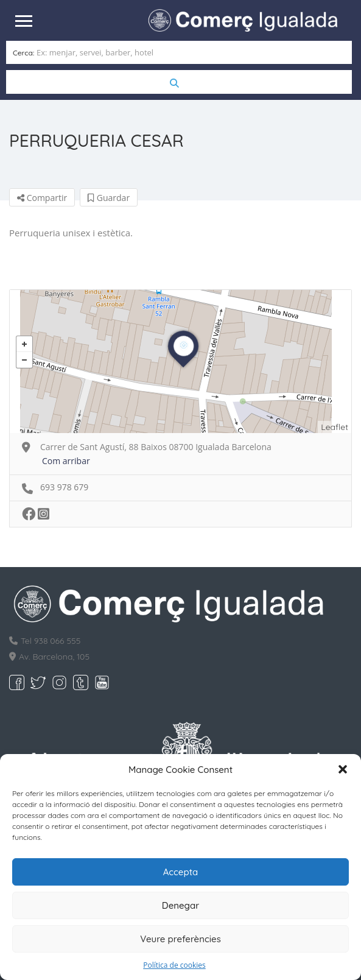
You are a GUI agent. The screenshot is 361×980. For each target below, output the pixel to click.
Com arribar (66, 460)
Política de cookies (174, 965)
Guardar (109, 197)
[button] (343, 769)
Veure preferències (180, 939)
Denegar (180, 905)
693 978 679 (64, 486)
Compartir (42, 197)
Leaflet (335, 426)
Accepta (181, 872)
